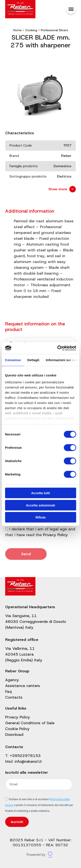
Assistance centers (23, 686)
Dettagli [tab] (33, 360)
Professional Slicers (54, 30)
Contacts (14, 697)
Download (14, 735)
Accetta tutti (40, 493)
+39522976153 (25, 756)
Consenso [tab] (13, 360)
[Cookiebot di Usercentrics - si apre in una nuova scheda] (58, 348)
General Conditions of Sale (30, 723)
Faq (8, 692)
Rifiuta (40, 517)
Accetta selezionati (40, 505)
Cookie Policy (17, 729)
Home (17, 30)
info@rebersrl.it (28, 761)
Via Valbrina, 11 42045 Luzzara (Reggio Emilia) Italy (24, 654)
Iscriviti (17, 822)
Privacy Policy (55, 535)
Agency (12, 680)
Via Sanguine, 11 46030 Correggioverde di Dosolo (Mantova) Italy (36, 622)
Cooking (31, 30)
